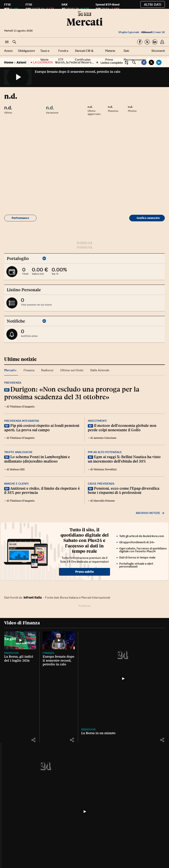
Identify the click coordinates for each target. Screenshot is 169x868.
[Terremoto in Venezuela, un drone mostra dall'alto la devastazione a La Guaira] (147, 804)
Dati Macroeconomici (135, 55)
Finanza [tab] (29, 370)
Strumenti (158, 51)
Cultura (52, 820)
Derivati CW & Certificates (84, 55)
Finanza (52, 659)
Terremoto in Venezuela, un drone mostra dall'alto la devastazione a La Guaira (145, 831)
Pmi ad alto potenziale (105, 452)
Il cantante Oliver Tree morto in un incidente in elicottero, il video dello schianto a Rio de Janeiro (64, 831)
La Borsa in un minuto (105, 663)
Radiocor (11, 659)
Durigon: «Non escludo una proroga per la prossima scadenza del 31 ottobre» (72, 393)
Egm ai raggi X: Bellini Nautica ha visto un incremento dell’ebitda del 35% (124, 459)
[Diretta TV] (22, 804)
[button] (7, 42)
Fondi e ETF (63, 55)
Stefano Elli (17, 469)
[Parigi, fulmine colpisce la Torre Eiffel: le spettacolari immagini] (105, 804)
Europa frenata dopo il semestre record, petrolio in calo (78, 72)
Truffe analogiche (18, 452)
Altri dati (153, 4)
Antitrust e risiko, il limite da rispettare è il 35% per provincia (42, 491)
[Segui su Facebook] (140, 42)
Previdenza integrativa (22, 421)
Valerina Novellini (105, 469)
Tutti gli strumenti (148, 736)
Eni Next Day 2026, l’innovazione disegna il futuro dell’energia (147, 667)
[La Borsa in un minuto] (105, 643)
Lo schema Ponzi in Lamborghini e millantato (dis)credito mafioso (37, 459)
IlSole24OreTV (15, 820)
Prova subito (84, 572)
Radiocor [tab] (47, 370)
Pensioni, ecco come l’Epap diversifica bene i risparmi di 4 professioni (124, 491)
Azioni (8, 51)
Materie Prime (110, 55)
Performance (20, 218)
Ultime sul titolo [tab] (72, 370)
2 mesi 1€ (153, 32)
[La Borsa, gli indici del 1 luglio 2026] (22, 643)
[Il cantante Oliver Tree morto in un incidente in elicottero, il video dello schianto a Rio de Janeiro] (64, 804)
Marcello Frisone (104, 501)
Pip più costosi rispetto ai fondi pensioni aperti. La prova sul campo (42, 428)
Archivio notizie (150, 513)
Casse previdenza (101, 484)
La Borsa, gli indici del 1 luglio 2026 (22, 665)
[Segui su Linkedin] (155, 42)
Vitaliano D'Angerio (22, 407)
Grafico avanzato (148, 218)
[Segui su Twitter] (147, 42)
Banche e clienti (16, 484)
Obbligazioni (26, 51)
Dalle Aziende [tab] (100, 370)
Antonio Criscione (105, 438)
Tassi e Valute (45, 55)
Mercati (85, 22)
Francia (94, 820)
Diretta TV (12, 824)
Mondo (135, 820)
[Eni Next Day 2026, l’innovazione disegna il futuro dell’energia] (147, 643)
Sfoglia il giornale (129, 32)
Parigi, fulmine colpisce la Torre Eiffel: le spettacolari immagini (104, 830)
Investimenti (97, 421)
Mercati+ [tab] (10, 370)
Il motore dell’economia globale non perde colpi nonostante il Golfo (122, 428)
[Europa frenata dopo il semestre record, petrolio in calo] (64, 643)
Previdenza (13, 383)
